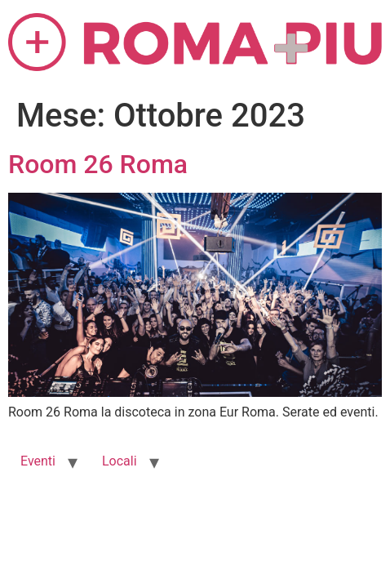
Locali (120, 461)
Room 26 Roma (98, 164)
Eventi (38, 461)
